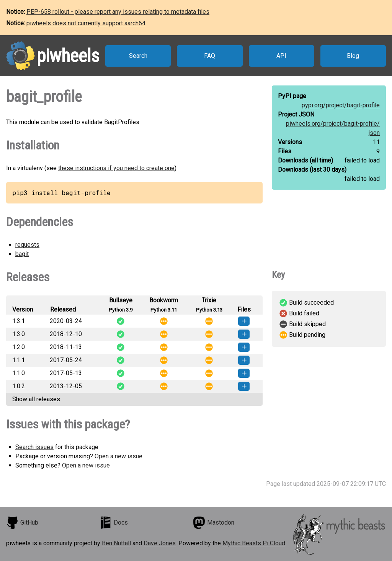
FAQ (210, 56)
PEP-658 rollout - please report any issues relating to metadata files (118, 12)
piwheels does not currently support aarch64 (86, 23)
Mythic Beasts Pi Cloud (254, 543)
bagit (22, 254)
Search (138, 56)
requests (27, 245)
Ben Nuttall (116, 543)
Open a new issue (118, 456)
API (281, 56)
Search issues (34, 447)
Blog (353, 56)
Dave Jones (160, 543)
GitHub (22, 523)
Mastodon (214, 523)
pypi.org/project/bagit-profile (341, 105)
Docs (114, 523)
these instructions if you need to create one (116, 168)
